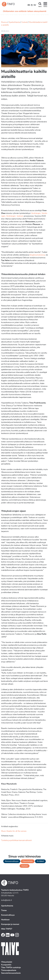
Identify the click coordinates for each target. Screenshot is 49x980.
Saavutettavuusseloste (11, 973)
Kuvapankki (6, 965)
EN (29, 5)
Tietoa (4, 910)
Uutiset (24, 22)
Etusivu (4, 22)
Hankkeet (5, 920)
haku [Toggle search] (40, 7)
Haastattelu (28, 861)
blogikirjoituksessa (37, 255)
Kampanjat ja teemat (10, 924)
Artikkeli (40, 861)
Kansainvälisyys (12, 861)
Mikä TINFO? (7, 929)
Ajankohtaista (14, 22)
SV (35, 5)
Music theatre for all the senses (14, 831)
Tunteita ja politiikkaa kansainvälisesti (16, 840)
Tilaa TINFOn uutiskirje (11, 968)
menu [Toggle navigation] (45, 7)
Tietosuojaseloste (9, 970)
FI (32, 5)
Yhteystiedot (7, 962)
